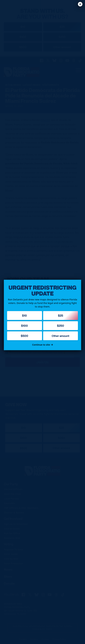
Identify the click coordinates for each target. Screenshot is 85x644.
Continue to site (43, 345)
